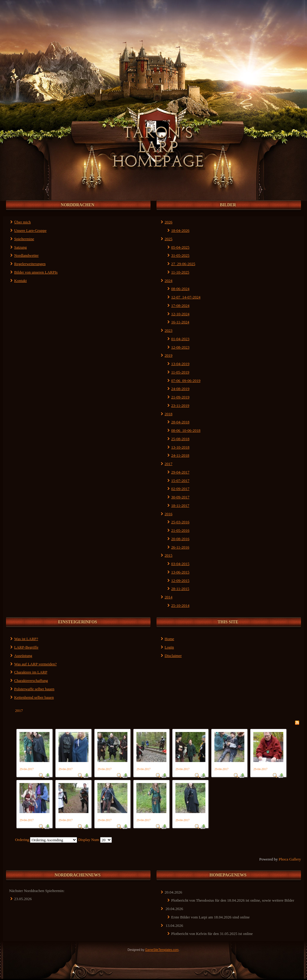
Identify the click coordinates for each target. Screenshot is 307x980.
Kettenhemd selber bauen (34, 697)
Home (169, 639)
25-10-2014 (180, 605)
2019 (168, 355)
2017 (168, 464)
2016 (168, 514)
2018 (168, 414)
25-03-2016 (180, 522)
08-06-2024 (180, 289)
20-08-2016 (180, 539)
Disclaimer (173, 656)
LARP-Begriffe (26, 647)
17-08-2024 (180, 305)
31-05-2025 (180, 255)
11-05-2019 (180, 372)
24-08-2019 (180, 389)
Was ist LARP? (26, 639)
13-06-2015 (180, 572)
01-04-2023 (180, 339)
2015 (168, 555)
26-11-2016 (180, 547)
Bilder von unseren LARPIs (36, 272)
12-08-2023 (180, 347)
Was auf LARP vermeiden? (35, 664)
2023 (168, 330)
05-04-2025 (180, 247)
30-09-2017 (180, 497)
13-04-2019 (180, 364)
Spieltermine (24, 239)
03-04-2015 (180, 564)
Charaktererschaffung (31, 681)
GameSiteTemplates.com (162, 950)
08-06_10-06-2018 (186, 430)
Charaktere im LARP (31, 672)
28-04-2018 (180, 422)
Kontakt (20, 281)
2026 (168, 222)
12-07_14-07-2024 (186, 297)
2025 (168, 239)
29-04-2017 (180, 472)
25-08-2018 (180, 439)
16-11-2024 (180, 322)
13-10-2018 (180, 447)
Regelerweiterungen (30, 264)
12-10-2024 (180, 314)
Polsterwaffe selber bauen (34, 689)
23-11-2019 (180, 405)
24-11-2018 (180, 455)
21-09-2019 (180, 397)
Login (169, 647)
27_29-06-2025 (183, 264)
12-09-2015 (180, 581)
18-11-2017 (180, 505)
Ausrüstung (23, 656)
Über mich (22, 222)
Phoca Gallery (290, 859)
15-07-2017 (180, 481)
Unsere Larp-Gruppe (30, 230)
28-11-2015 (180, 589)
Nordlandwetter (26, 255)
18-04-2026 (180, 230)
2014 (168, 597)
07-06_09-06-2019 (186, 381)
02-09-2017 (180, 489)
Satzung (20, 247)
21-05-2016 (180, 530)
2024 (168, 281)
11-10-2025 (180, 272)
